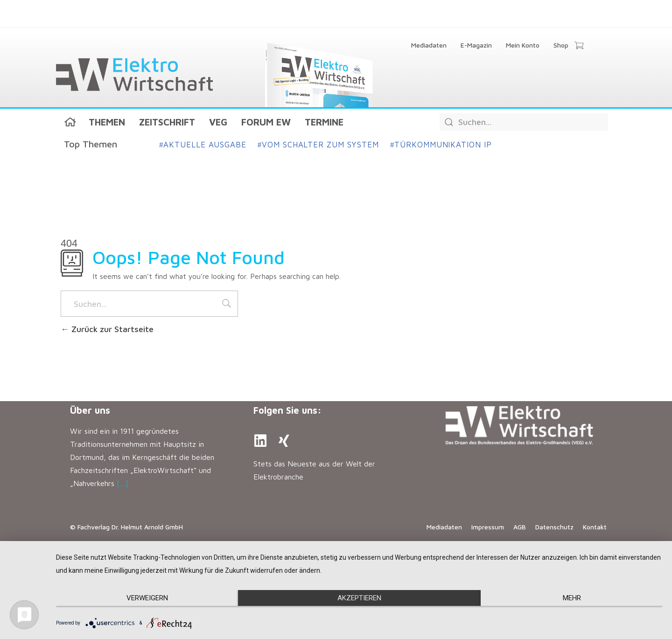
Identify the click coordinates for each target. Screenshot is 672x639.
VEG (218, 122)
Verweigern (147, 598)
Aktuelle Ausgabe (203, 145)
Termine (324, 122)
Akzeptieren (359, 598)
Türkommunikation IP (441, 145)
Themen (107, 122)
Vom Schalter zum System (318, 145)
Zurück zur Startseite (107, 329)
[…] (122, 483)
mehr (572, 598)
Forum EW (266, 122)
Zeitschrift (167, 122)
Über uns (90, 410)
